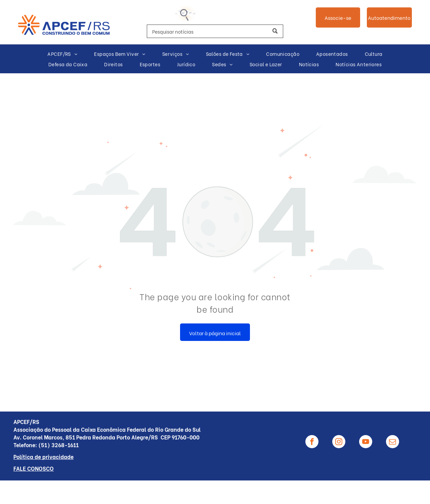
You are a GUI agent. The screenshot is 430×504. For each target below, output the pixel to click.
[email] (393, 442)
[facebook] (312, 442)
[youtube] (366, 442)
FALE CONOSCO (34, 468)
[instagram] (339, 442)
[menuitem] (62, 54)
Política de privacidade (44, 456)
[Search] (215, 31)
